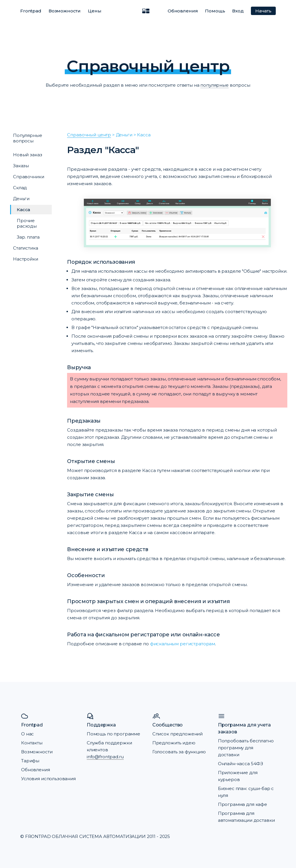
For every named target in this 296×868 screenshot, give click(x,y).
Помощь (215, 11)
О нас (27, 734)
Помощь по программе (113, 734)
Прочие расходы (27, 223)
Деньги (21, 199)
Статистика (26, 248)
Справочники (28, 177)
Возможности (65, 11)
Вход (238, 11)
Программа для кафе (243, 804)
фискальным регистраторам (183, 644)
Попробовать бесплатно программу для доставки (246, 748)
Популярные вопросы (28, 138)
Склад (20, 188)
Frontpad (31, 11)
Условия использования (48, 779)
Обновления (183, 11)
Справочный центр (89, 135)
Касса (23, 210)
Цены (95, 11)
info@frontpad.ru (105, 757)
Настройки (26, 259)
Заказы (21, 166)
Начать (263, 11)
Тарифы (30, 761)
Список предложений (177, 734)
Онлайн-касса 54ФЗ (240, 764)
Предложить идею (174, 743)
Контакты (32, 743)
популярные (214, 85)
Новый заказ (27, 155)
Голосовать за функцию (179, 752)
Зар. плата (28, 237)
